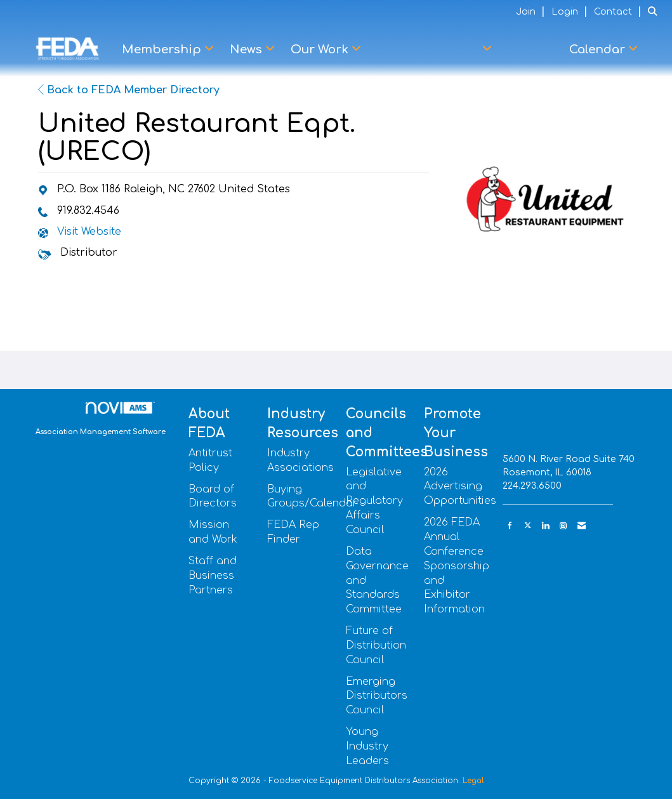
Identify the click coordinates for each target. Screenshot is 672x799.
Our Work (321, 50)
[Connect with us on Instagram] (563, 526)
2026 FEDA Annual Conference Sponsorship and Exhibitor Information (457, 566)
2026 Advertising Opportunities (460, 487)
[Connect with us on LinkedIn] (545, 526)
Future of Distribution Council (376, 645)
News (247, 50)
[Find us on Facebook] (510, 526)
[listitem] (532, 11)
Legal (473, 781)
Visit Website (89, 232)
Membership (163, 50)
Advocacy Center (430, 50)
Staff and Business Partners (213, 576)
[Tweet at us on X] (528, 526)
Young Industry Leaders (367, 746)
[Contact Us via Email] (582, 526)
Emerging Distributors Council (377, 696)
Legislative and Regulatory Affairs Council (374, 501)
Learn (530, 50)
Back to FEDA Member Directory (129, 90)
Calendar (599, 50)
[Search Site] (655, 11)
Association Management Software (101, 419)
